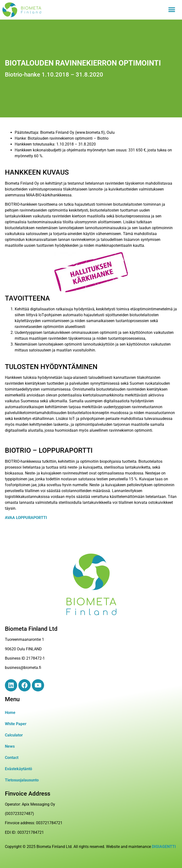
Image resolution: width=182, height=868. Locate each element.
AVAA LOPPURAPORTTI (26, 518)
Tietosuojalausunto (22, 780)
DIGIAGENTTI (164, 847)
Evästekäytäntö (18, 769)
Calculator (14, 735)
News (10, 746)
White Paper (16, 724)
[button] (172, 10)
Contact (12, 758)
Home (10, 713)
